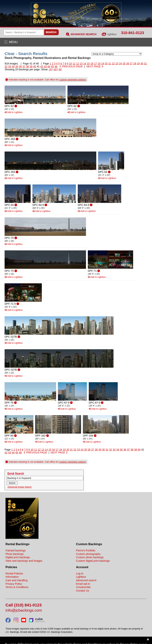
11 (74, 64)
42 (42, 66)
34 (13, 66)
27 (131, 64)
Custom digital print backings (93, 561)
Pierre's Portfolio (86, 550)
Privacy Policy (14, 584)
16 (92, 64)
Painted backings (16, 550)
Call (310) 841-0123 (24, 605)
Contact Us (83, 591)
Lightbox (112, 34)
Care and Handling (17, 580)
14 (85, 64)
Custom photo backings (90, 557)
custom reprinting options (73, 80)
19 (103, 64)
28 (135, 64)
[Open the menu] (76, 42)
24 (120, 64)
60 (60, 69)
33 (10, 66)
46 (56, 66)
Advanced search (86, 580)
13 (81, 64)
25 (124, 64)
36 (20, 66)
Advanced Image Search (20, 487)
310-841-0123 (133, 33)
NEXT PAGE (95, 66)
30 (142, 64)
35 (17, 66)
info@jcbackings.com (24, 610)
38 (28, 66)
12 (78, 64)
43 (45, 66)
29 (138, 64)
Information (12, 577)
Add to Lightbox (14, 112)
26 (128, 64)
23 (117, 64)
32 (6, 66)
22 (113, 64)
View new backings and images (24, 561)
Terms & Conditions (17, 587)
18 (99, 64)
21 (110, 64)
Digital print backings (18, 557)
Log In (80, 573)
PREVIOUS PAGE (71, 66)
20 (106, 64)
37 (24, 66)
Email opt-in (83, 584)
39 (31, 66)
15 (88, 64)
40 (35, 66)
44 (49, 66)
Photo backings (14, 554)
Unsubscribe (83, 587)
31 (145, 64)
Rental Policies (14, 573)
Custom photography (88, 554)
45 (52, 66)
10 (70, 64)
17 (96, 64)
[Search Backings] (24, 32)
